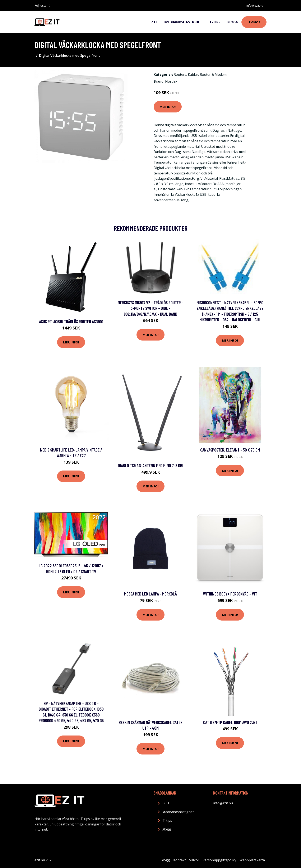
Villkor (194, 860)
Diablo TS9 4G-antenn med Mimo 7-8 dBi (151, 465)
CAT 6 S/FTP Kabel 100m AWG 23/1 (230, 722)
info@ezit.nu (255, 6)
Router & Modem (213, 74)
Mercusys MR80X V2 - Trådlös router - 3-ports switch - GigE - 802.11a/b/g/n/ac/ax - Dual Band (150, 308)
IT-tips (214, 22)
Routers (180, 74)
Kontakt (180, 860)
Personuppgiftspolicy (219, 860)
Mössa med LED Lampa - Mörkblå (150, 594)
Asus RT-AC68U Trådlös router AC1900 (71, 321)
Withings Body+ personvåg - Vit (230, 594)
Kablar (193, 74)
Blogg (232, 22)
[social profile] (50, 6)
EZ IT (153, 22)
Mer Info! (168, 107)
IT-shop (254, 22)
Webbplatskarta (252, 860)
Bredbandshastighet (183, 22)
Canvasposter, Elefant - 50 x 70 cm (230, 450)
